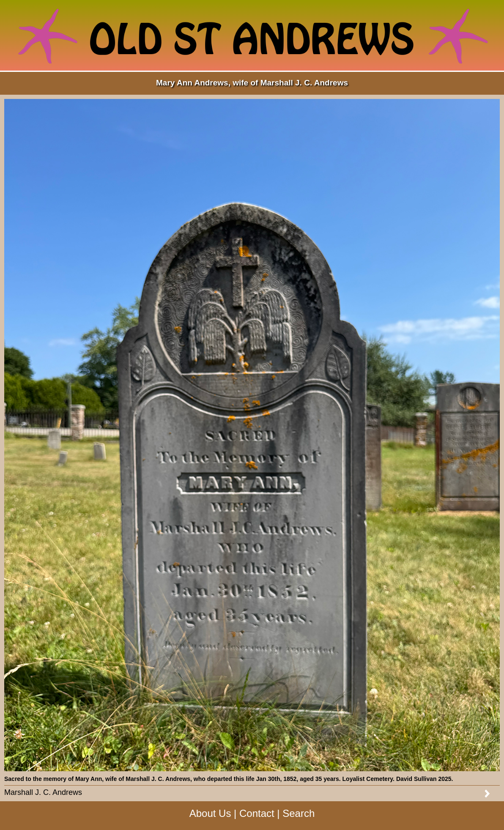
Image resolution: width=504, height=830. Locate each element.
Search (299, 813)
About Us (210, 813)
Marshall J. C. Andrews (43, 792)
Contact (257, 813)
